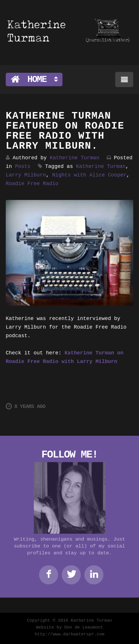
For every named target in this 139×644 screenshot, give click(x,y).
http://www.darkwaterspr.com (69, 634)
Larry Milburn (26, 175)
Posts (23, 166)
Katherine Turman (75, 158)
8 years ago (26, 406)
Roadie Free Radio (32, 184)
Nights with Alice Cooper (89, 175)
